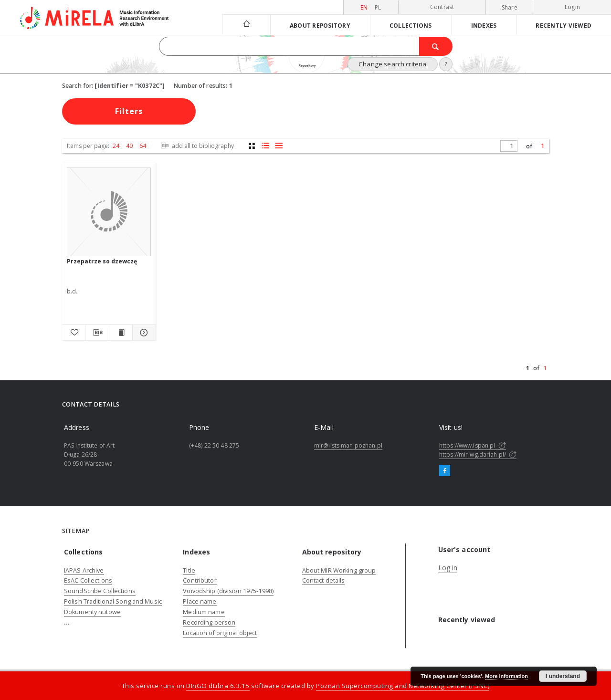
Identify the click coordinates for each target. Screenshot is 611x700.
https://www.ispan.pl (473, 445)
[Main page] (246, 25)
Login (572, 7)
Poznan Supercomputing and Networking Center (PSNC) (403, 686)
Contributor (200, 580)
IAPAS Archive (84, 570)
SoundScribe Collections (100, 591)
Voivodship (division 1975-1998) (228, 591)
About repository (320, 25)
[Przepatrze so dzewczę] (109, 212)
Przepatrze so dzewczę (102, 261)
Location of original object (220, 633)
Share (510, 8)
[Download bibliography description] (97, 333)
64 (143, 146)
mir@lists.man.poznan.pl (348, 445)
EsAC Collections (88, 580)
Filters (129, 111)
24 (116, 146)
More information (506, 676)
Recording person (209, 622)
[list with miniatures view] (265, 146)
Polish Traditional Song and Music (113, 601)
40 (129, 146)
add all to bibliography (196, 146)
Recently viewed (564, 25)
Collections (411, 25)
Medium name (204, 612)
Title (189, 570)
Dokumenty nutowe (92, 612)
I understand (563, 676)
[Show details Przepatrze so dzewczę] (143, 333)
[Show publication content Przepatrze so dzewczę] (121, 333)
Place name (200, 601)
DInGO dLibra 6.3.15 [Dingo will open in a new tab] (218, 686)
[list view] (279, 146)
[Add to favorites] (74, 333)
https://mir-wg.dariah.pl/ (478, 454)
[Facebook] (445, 471)
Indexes (484, 25)
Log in (448, 568)
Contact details (324, 580)
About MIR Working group (339, 570)
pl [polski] (378, 7)
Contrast (442, 7)
